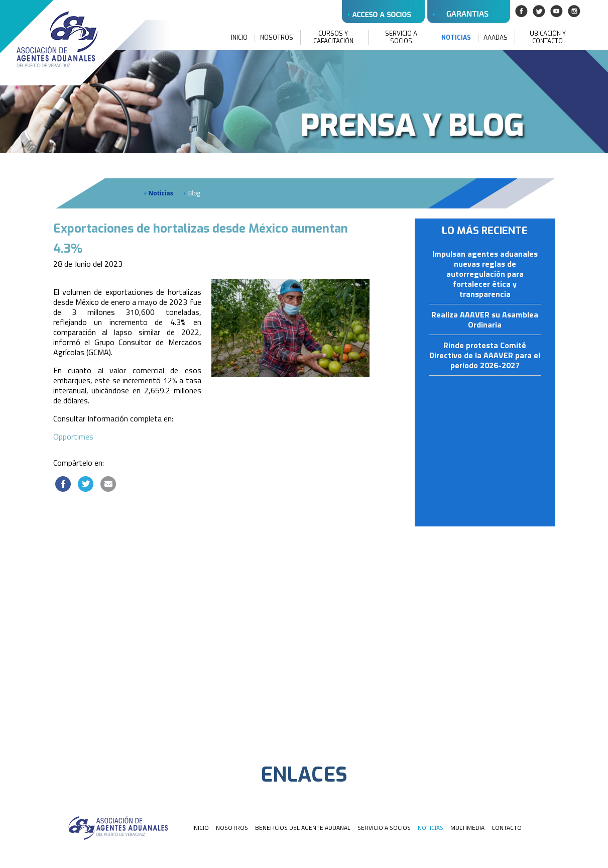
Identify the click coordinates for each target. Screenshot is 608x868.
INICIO (239, 38)
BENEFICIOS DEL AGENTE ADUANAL (303, 828)
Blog (192, 193)
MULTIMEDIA (467, 828)
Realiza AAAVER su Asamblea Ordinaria (485, 320)
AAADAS (496, 38)
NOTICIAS (456, 38)
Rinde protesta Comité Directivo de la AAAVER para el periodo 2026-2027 (485, 356)
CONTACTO (507, 828)
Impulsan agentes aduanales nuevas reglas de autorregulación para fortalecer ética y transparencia (485, 274)
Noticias (158, 193)
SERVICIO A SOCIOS (401, 38)
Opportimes (73, 437)
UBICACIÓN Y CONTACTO (548, 38)
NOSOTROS (277, 38)
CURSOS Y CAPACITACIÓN (333, 38)
